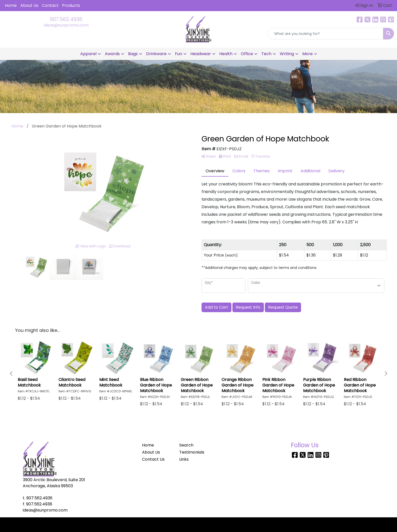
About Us (29, 5)
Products (71, 5)
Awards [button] (112, 54)
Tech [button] (266, 54)
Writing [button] (287, 54)
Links (184, 459)
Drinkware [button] (156, 54)
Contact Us (153, 459)
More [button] (307, 54)
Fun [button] (178, 54)
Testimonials (192, 452)
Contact (50, 5)
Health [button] (226, 54)
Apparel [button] (88, 54)
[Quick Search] (325, 34)
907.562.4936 (66, 19)
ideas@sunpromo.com (66, 25)
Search (186, 445)
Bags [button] (133, 54)
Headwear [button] (201, 54)
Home (11, 5)
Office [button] (247, 54)
